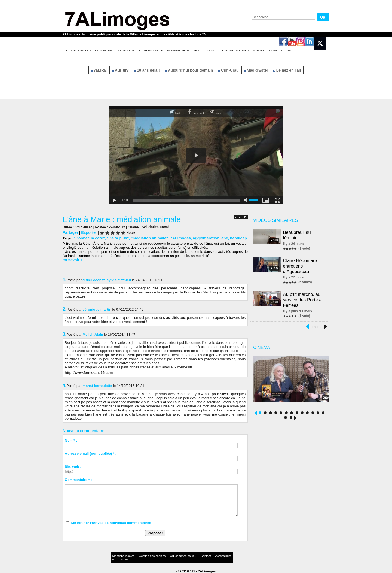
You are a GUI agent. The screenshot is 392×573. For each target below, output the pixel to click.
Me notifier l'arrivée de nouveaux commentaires (111, 522)
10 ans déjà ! (147, 70)
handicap (226, 237)
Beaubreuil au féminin (298, 234)
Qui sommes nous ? (167, 555)
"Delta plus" (114, 237)
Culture (212, 50)
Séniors (258, 50)
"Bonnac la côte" (88, 237)
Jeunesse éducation (235, 50)
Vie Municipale (105, 50)
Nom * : (71, 439)
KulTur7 (121, 70)
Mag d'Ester (256, 70)
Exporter (87, 232)
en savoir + (72, 259)
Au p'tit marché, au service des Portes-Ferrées (303, 296)
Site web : (73, 466)
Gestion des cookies (143, 555)
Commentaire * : (78, 479)
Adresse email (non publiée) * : (91, 452)
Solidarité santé (178, 50)
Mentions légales (121, 555)
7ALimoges (172, 237)
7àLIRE (99, 70)
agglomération (196, 237)
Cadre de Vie (127, 50)
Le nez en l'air (287, 70)
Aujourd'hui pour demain (189, 70)
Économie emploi (151, 50)
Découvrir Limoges (78, 50)
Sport (198, 50)
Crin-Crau (229, 70)
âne (213, 237)
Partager (70, 232)
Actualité (288, 50)
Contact (185, 555)
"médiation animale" (144, 237)
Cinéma (272, 50)
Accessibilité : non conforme (207, 555)
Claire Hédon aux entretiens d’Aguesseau (301, 264)
